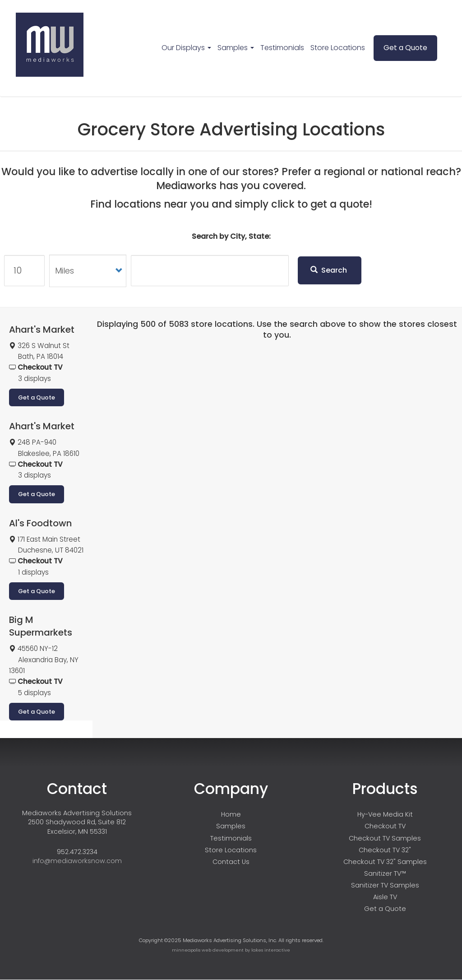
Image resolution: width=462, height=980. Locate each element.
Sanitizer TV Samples (385, 885)
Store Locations (338, 48)
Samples (236, 48)
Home (231, 814)
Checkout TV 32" (385, 850)
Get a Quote (405, 48)
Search (329, 270)
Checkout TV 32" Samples (385, 862)
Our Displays (186, 48)
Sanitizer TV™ (385, 873)
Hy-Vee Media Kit (385, 814)
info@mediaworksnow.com (77, 861)
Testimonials (282, 48)
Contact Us (231, 862)
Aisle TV (385, 897)
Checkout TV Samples (385, 838)
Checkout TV (385, 826)
